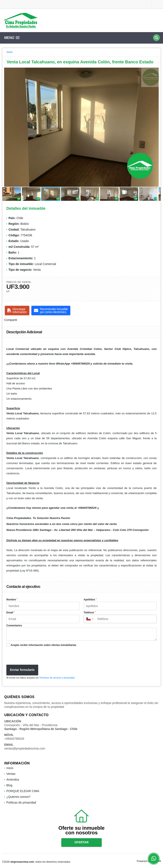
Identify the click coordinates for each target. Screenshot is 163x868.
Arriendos (13, 780)
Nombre (12, 600)
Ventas (11, 774)
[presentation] (37, 656)
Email (11, 613)
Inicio (10, 52)
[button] (157, 71)
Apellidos (90, 600)
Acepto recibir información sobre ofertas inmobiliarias (43, 645)
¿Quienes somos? (18, 797)
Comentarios (14, 626)
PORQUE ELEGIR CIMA (23, 791)
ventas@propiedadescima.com (25, 748)
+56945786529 (14, 739)
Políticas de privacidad (21, 802)
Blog (9, 785)
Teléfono (90, 613)
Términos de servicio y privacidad (57, 678)
